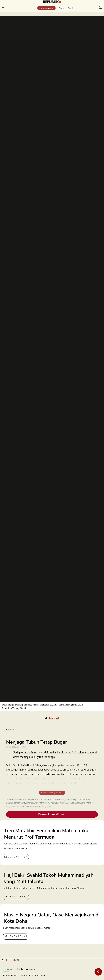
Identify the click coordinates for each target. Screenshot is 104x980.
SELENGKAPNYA (16, 857)
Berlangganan (46, 8)
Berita (62, 8)
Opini (70, 8)
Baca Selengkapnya (52, 793)
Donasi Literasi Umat (52, 814)
